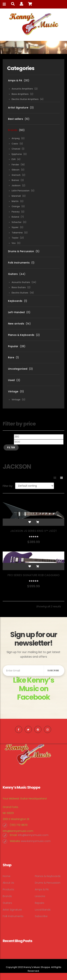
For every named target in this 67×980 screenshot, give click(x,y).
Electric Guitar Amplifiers (25, 99)
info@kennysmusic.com (18, 831)
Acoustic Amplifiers (22, 89)
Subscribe (41, 916)
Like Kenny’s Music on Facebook (34, 689)
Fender (15, 165)
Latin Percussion (21, 191)
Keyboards (15, 301)
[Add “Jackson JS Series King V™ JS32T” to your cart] (38, 522)
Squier (15, 227)
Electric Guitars (20, 293)
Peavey (16, 212)
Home (6, 47)
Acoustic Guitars (21, 282)
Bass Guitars (19, 287)
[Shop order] (35, 486)
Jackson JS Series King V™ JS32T (33, 531)
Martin (15, 201)
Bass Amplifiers (20, 94)
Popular (13, 346)
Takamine (17, 233)
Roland (15, 217)
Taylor (15, 238)
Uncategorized (18, 369)
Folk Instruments (19, 263)
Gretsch (16, 175)
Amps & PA (15, 80)
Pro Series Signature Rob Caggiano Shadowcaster (33, 577)
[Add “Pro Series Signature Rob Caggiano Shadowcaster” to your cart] (38, 566)
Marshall (16, 196)
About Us (8, 883)
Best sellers (16, 119)
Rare (11, 357)
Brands (19, 47)
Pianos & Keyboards (21, 335)
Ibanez (15, 180)
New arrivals (16, 324)
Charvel (16, 149)
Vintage (13, 391)
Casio (15, 144)
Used (11, 380)
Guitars (13, 274)
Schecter (17, 222)
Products (8, 889)
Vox (14, 243)
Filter (11, 447)
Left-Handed (16, 312)
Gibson (16, 170)
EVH (14, 159)
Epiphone (17, 154)
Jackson (16, 185)
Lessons (40, 896)
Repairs (40, 903)
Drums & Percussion (21, 251)
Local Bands (43, 910)
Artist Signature (18, 108)
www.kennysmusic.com (36, 841)
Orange (16, 206)
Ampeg (16, 138)
